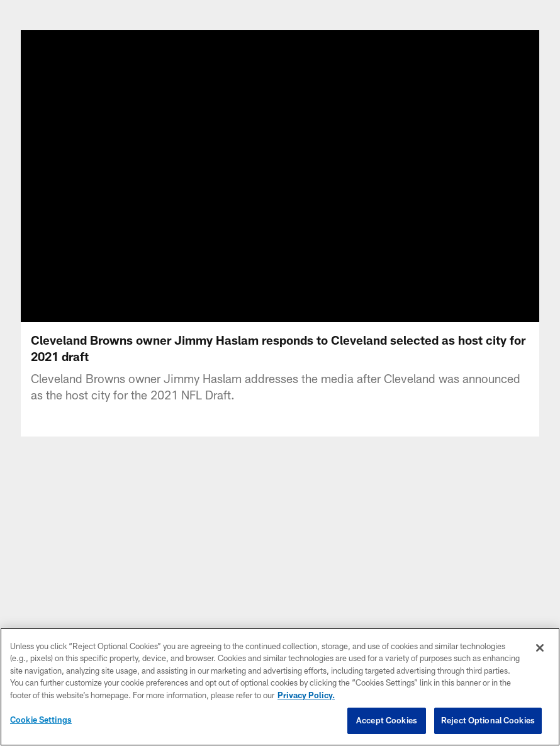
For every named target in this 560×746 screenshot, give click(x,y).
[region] (280, 687)
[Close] (540, 648)
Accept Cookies (387, 720)
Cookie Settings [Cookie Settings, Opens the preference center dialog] (41, 720)
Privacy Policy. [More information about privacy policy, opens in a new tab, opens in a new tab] (306, 695)
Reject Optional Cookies (488, 720)
